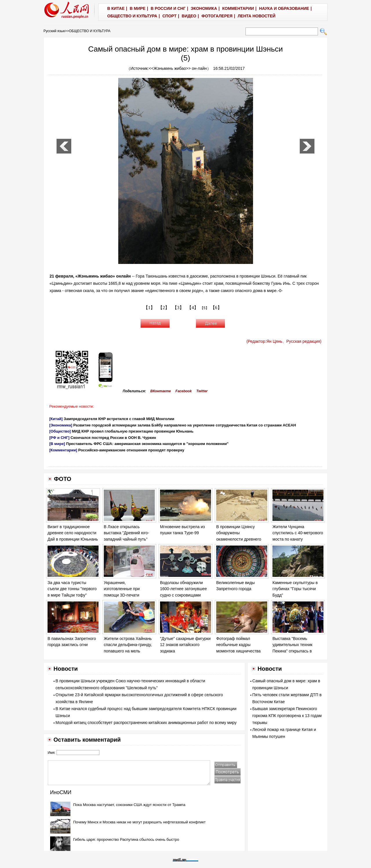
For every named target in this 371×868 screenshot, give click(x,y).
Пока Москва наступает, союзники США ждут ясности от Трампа (129, 805)
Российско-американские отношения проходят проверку (131, 450)
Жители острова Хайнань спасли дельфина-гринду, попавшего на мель (128, 645)
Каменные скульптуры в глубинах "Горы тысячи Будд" (295, 589)
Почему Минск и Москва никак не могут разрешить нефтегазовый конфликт (140, 822)
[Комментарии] (63, 450)
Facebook (183, 391)
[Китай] (56, 419)
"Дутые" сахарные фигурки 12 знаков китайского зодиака (185, 645)
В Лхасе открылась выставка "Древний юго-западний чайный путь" (127, 533)
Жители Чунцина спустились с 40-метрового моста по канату (298, 533)
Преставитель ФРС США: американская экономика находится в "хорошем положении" (147, 444)
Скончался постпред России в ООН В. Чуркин (113, 438)
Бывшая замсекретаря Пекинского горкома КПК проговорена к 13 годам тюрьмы (287, 716)
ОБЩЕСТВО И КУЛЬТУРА (90, 31)
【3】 (178, 308)
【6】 (216, 308)
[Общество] (60, 431)
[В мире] (57, 444)
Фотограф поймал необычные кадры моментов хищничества (238, 645)
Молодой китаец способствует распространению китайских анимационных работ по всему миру (146, 723)
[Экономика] (61, 425)
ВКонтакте (161, 391)
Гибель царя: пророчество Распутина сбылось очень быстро (126, 839)
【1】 (149, 308)
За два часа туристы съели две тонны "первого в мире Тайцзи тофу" (72, 589)
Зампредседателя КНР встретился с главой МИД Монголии (119, 419)
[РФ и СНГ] (59, 438)
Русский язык (54, 31)
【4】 (193, 308)
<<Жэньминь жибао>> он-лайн (178, 68)
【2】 (164, 308)
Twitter (202, 391)
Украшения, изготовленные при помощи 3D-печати (122, 589)
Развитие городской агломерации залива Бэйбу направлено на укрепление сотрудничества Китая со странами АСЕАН (185, 425)
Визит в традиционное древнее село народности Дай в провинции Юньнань (73, 533)
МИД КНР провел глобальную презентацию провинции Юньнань (133, 431)
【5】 (204, 308)
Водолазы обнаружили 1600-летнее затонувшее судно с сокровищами (183, 589)
